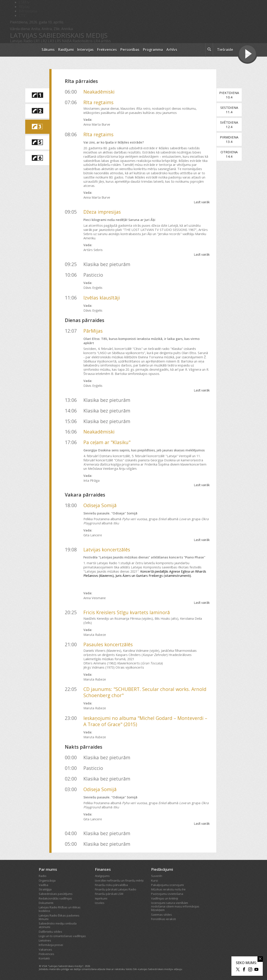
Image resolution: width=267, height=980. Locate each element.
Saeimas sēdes (161, 915)
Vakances (45, 949)
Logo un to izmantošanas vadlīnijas (62, 936)
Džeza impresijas (102, 212)
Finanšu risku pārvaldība (111, 885)
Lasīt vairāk (202, 202)
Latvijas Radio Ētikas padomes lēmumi (59, 917)
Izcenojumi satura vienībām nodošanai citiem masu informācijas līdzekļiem (175, 906)
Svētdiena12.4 (229, 125)
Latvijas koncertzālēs (107, 549)
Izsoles (100, 903)
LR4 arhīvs (102, 41)
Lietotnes (45, 940)
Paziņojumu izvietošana (167, 894)
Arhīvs (172, 50)
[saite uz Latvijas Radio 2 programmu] (37, 111)
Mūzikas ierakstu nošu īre (168, 889)
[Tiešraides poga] (247, 54)
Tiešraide (225, 50)
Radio (43, 876)
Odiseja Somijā (100, 505)
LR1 (37, 41)
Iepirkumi (101, 898)
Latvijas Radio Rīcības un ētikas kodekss (60, 909)
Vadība (43, 885)
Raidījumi (66, 50)
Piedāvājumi (162, 869)
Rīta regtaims (98, 102)
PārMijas (93, 331)
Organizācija (47, 880)
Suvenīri (157, 876)
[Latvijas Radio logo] (23, 50)
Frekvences (107, 50)
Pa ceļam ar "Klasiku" (107, 442)
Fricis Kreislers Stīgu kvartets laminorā (127, 612)
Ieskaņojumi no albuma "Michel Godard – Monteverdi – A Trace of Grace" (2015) (145, 721)
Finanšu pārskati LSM (109, 894)
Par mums (48, 869)
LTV (22, 15)
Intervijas (85, 50)
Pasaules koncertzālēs (108, 644)
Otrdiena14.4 (229, 154)
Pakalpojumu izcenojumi (167, 885)
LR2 (44, 41)
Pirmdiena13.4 (229, 139)
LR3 (51, 41)
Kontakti (44, 958)
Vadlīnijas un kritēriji (165, 898)
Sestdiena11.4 (229, 110)
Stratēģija (45, 889)
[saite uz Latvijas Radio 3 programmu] (37, 127)
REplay (24, 7)
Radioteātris (83, 41)
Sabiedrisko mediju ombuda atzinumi (58, 925)
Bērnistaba (28, 11)
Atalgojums (102, 876)
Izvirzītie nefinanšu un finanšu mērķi (119, 880)
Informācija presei (51, 945)
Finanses (103, 869)
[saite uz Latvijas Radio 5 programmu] (37, 142)
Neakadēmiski (99, 92)
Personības (130, 50)
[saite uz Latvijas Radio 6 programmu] (37, 158)
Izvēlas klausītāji (102, 298)
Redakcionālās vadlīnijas (55, 898)
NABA (67, 41)
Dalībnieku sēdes (50, 932)
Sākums (48, 50)
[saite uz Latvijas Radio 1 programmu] (37, 95)
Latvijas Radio (21, 41)
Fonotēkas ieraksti (163, 919)
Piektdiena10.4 (229, 95)
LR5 (58, 41)
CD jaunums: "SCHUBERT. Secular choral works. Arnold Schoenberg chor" (145, 692)
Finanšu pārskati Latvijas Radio (116, 889)
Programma (153, 50)
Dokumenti (46, 903)
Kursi (155, 880)
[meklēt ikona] (209, 50)
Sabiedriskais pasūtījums (56, 894)
